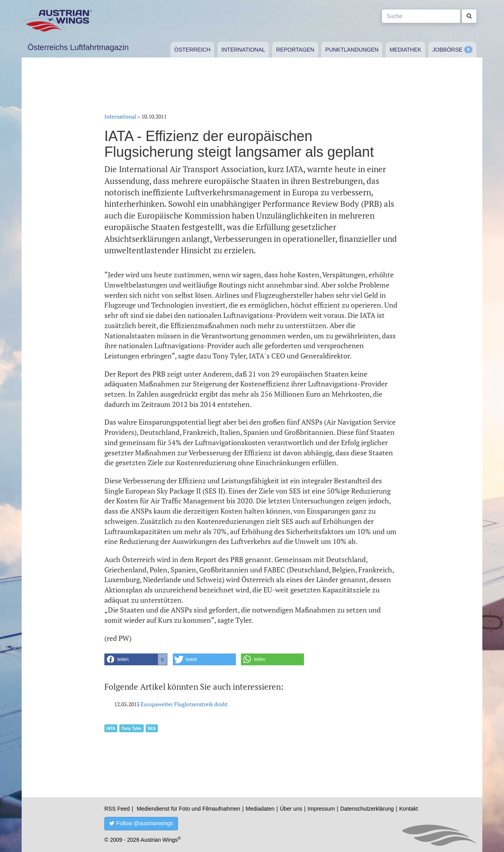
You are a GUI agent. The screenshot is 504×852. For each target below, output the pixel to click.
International (243, 50)
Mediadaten (260, 809)
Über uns (291, 809)
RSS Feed (117, 809)
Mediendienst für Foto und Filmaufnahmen (188, 809)
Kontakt (409, 809)
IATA (111, 728)
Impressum (321, 809)
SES (152, 728)
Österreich (193, 50)
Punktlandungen (352, 50)
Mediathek (405, 50)
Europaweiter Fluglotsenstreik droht (184, 704)
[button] (136, 659)
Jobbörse (447, 50)
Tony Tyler (132, 728)
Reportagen (295, 50)
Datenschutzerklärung (367, 809)
